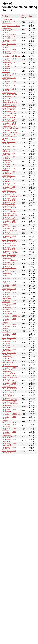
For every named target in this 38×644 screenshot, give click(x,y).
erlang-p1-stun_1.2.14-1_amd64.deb (9, 293)
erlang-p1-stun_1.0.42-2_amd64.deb (9, 67)
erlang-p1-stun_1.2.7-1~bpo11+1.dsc (9, 188)
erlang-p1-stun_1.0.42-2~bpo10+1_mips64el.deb (10, 131)
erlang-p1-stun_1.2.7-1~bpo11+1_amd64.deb (9, 192)
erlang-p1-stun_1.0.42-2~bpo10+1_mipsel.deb (9, 135)
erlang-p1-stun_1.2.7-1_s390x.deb (9, 150)
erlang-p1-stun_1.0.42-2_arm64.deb (9, 60)
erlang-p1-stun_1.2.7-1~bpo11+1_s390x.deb (9, 207)
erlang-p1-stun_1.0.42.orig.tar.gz (9, 48)
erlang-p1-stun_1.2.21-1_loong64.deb (9, 440)
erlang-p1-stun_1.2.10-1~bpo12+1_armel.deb (9, 244)
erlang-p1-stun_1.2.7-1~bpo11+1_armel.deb (9, 222)
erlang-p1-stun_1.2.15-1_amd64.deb (9, 331)
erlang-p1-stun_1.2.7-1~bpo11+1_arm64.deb (9, 195)
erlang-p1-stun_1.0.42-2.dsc (11, 56)
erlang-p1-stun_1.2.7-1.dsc (10, 146)
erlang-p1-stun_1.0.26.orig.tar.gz (9, 33)
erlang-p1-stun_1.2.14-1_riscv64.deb (9, 297)
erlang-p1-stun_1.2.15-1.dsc (11, 316)
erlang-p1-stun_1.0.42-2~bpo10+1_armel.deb (9, 124)
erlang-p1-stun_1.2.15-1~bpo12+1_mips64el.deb (10, 403)
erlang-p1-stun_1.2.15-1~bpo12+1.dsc (9, 369)
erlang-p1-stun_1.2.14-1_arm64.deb (9, 301)
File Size (23, 16)
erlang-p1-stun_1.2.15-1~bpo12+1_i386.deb (9, 395)
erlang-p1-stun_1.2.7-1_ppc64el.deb (9, 177)
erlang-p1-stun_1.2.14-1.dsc (11, 278)
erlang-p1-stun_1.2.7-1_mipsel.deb (9, 180)
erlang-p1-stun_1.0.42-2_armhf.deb (9, 82)
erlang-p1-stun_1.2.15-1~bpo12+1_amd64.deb (9, 376)
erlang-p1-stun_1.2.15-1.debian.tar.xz (9, 320)
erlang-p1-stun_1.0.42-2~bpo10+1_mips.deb (9, 113)
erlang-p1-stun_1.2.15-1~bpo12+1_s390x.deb (9, 391)
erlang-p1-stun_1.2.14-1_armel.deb (9, 305)
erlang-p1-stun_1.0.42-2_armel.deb (9, 71)
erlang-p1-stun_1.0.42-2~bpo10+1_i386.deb (9, 109)
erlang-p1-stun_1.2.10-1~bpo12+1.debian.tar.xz (10, 233)
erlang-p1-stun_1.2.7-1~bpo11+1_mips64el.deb (10, 214)
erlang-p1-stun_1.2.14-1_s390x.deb (9, 282)
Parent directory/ (7, 19)
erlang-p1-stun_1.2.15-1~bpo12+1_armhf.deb (9, 373)
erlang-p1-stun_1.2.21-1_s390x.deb (9, 448)
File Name (5, 16)
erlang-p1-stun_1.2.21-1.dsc (11, 414)
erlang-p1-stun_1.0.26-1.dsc (11, 26)
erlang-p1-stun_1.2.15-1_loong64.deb (9, 407)
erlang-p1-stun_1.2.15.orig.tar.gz (9, 324)
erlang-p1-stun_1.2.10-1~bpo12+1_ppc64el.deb (10, 252)
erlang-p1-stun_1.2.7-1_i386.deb (9, 169)
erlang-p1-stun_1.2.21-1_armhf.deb (9, 433)
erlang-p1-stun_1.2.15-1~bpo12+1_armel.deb (9, 384)
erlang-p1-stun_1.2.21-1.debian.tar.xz (9, 410)
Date (30, 16)
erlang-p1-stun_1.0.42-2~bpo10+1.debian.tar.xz (10, 94)
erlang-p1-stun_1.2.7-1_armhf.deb (9, 154)
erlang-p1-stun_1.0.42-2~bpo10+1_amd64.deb (9, 101)
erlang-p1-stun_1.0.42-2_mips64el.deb (9, 86)
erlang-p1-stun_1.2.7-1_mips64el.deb (9, 173)
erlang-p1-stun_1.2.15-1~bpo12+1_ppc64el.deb (10, 380)
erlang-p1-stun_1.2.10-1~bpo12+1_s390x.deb (9, 267)
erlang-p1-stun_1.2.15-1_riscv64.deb (9, 350)
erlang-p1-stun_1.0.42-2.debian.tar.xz (9, 52)
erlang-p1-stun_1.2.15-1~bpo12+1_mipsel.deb (9, 399)
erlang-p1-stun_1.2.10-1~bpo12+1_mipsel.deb (9, 256)
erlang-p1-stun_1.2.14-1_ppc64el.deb (9, 290)
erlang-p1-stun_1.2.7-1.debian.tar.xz (9, 143)
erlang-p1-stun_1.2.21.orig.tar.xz (9, 422)
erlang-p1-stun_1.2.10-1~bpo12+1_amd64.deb (9, 229)
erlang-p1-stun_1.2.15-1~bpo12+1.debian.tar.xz (10, 365)
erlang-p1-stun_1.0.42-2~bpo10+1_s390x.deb (9, 105)
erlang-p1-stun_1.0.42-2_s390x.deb (9, 64)
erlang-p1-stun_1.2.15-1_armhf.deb (9, 346)
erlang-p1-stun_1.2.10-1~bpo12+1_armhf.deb (9, 248)
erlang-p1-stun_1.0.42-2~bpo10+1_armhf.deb (9, 116)
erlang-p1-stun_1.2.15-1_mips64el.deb (9, 354)
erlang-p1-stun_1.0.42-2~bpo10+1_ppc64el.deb (10, 128)
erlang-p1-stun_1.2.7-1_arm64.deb (9, 162)
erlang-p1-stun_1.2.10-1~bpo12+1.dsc (9, 237)
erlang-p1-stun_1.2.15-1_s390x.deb (9, 358)
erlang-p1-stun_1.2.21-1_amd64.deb (9, 437)
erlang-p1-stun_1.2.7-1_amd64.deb (9, 158)
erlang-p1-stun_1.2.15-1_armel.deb (9, 335)
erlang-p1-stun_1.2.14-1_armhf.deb (9, 309)
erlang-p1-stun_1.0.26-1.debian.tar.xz (9, 22)
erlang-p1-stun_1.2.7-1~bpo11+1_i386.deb (9, 203)
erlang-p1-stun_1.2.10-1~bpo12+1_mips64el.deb (10, 260)
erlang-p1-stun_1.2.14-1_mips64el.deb (9, 312)
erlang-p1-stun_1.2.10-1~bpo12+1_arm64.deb (9, 241)
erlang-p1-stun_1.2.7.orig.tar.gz (8, 139)
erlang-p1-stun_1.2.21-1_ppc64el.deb (9, 444)
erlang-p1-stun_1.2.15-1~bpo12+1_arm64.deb (9, 388)
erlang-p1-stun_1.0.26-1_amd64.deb (9, 30)
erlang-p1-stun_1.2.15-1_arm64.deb (9, 342)
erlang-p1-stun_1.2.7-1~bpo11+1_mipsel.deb (9, 211)
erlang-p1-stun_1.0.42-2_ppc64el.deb (9, 75)
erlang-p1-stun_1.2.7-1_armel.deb (9, 165)
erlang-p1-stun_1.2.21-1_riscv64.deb (9, 452)
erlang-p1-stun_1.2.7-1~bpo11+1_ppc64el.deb (10, 218)
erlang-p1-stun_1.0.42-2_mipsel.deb (9, 90)
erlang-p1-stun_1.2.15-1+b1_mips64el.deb (9, 361)
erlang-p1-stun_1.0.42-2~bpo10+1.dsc (9, 97)
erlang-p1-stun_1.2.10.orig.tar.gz (9, 226)
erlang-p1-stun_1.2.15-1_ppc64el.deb (9, 339)
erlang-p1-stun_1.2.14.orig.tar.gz (9, 271)
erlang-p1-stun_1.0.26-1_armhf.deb (9, 45)
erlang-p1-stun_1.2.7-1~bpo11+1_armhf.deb (9, 199)
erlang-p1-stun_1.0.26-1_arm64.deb (9, 37)
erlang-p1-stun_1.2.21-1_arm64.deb (9, 425)
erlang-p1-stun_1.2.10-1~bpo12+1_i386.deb (9, 263)
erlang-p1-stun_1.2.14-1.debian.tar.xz (9, 275)
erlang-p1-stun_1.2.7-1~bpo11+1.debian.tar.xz (10, 184)
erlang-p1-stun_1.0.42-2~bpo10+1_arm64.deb (9, 120)
